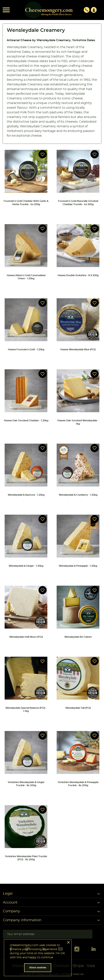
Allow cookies (38, 968)
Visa (91, 966)
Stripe (78, 966)
